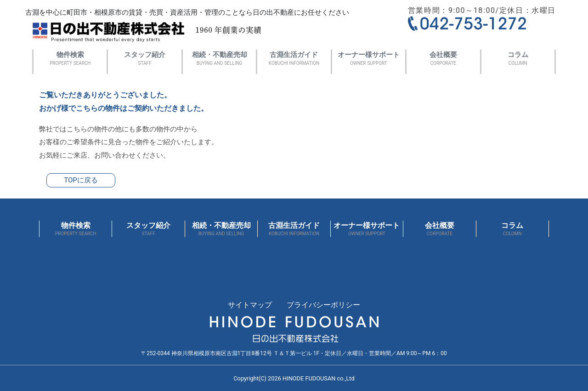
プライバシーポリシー (323, 305)
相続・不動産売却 (219, 59)
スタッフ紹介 (144, 59)
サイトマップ (250, 305)
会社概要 (443, 59)
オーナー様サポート (369, 59)
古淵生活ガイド (294, 59)
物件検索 (70, 59)
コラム (518, 59)
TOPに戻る (81, 180)
